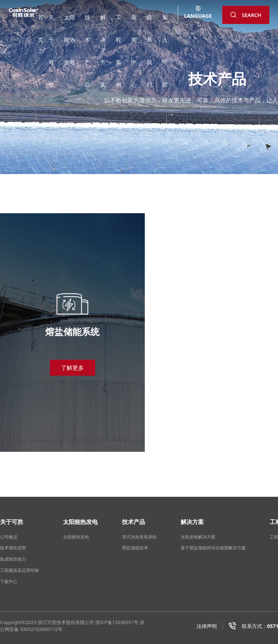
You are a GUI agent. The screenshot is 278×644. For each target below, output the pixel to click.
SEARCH (246, 15)
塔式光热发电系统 (139, 537)
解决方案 (103, 22)
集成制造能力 (13, 559)
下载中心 (9, 581)
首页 (41, 22)
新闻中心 (134, 22)
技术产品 (87, 22)
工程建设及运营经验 (20, 570)
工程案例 (119, 22)
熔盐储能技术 (135, 548)
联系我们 (149, 22)
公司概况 (9, 537)
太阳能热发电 (69, 22)
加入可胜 (165, 22)
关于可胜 (51, 22)
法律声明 (207, 626)
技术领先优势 (13, 548)
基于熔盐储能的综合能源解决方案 (213, 548)
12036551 (123, 622)
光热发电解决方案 (198, 537)
